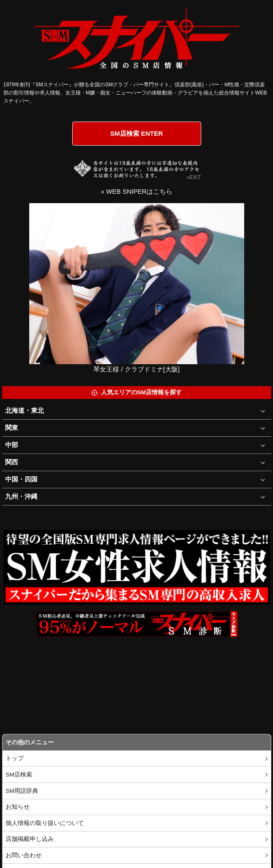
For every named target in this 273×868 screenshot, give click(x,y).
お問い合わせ (24, 855)
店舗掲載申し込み (30, 839)
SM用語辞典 (22, 791)
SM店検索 (19, 775)
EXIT (195, 177)
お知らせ (18, 807)
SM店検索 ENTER (136, 133)
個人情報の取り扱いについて (45, 823)
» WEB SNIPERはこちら (136, 191)
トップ (15, 758)
